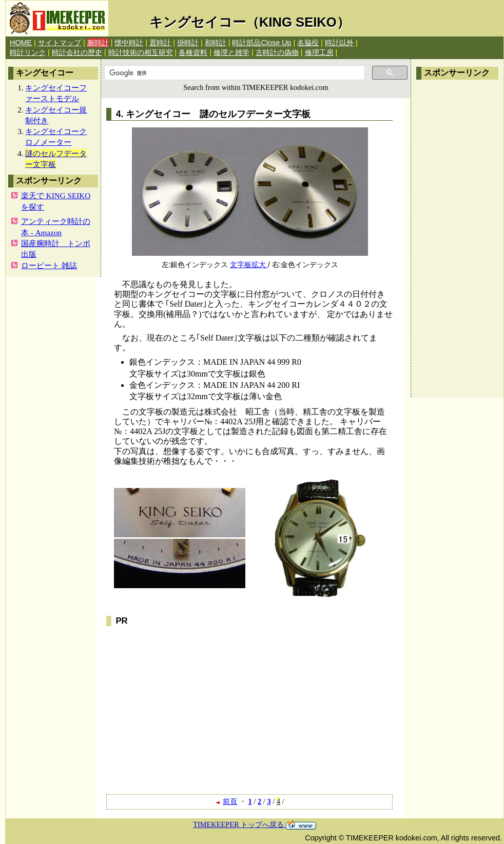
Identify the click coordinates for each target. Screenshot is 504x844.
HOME (21, 43)
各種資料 (193, 52)
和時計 (216, 43)
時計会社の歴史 (77, 52)
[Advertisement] (457, 239)
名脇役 (308, 43)
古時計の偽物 (277, 52)
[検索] (234, 73)
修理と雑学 (231, 52)
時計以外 (339, 43)
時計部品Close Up (261, 43)
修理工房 (319, 52)
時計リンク (28, 52)
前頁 (226, 801)
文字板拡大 (249, 265)
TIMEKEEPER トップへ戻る (255, 824)
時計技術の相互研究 (141, 52)
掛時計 (188, 43)
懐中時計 (129, 43)
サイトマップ (60, 43)
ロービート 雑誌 (49, 265)
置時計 (160, 43)
